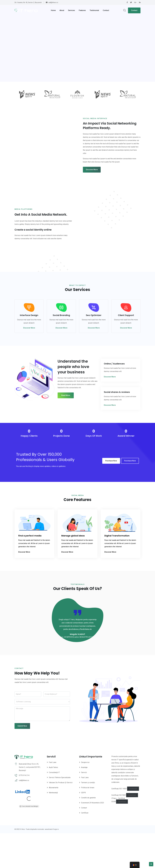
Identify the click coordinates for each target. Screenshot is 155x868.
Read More (66, 430)
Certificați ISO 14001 (119, 823)
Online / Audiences (114, 398)
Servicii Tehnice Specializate (60, 812)
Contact (106, 10)
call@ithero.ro (24, 815)
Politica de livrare (88, 822)
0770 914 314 (24, 810)
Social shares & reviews (117, 427)
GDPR (83, 827)
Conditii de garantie (88, 832)
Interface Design (29, 350)
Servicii (84, 807)
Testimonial (94, 10)
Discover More (92, 174)
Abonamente (54, 822)
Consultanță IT (54, 807)
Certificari (85, 848)
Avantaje (84, 802)
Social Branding (61, 350)
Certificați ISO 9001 (119, 830)
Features (82, 10)
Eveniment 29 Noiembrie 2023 (93, 838)
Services (71, 10)
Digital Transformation (117, 571)
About (62, 10)
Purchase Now (111, 496)
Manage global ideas (73, 571)
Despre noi (85, 797)
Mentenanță (53, 827)
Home (53, 10)
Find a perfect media (30, 571)
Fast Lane (53, 797)
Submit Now (22, 761)
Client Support (126, 350)
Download (133, 823)
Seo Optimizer (94, 350)
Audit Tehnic (53, 802)
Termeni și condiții (88, 817)
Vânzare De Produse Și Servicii (61, 817)
